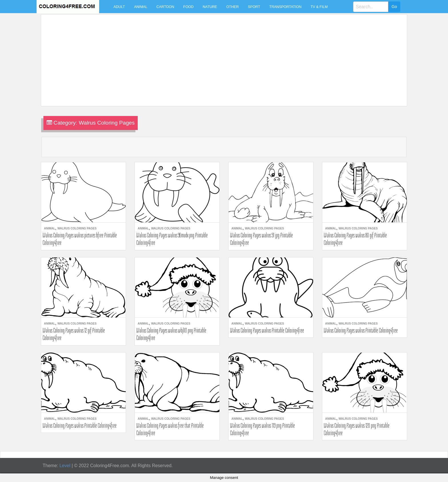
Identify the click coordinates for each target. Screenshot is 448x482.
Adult (119, 7)
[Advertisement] (215, 57)
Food (189, 7)
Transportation (285, 7)
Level (65, 466)
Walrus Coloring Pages (77, 228)
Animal (141, 7)
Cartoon (165, 7)
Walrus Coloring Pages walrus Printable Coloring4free (267, 330)
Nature (210, 7)
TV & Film (319, 7)
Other (233, 7)
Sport (254, 7)
